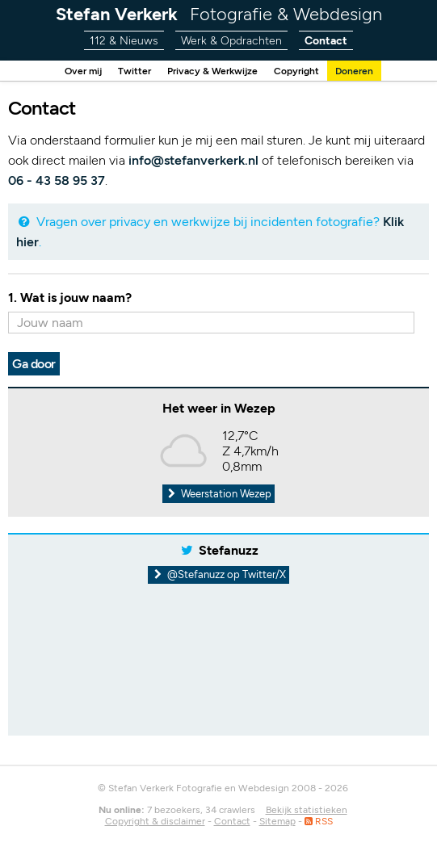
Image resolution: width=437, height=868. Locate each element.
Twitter (130, 71)
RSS (319, 821)
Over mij (76, 71)
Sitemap (277, 821)
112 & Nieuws (120, 41)
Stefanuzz (229, 550)
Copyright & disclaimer (155, 821)
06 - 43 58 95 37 (57, 180)
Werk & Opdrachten (231, 41)
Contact (330, 41)
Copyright (300, 71)
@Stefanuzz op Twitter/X (218, 574)
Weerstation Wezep (219, 494)
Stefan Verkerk (219, 14)
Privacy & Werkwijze (212, 71)
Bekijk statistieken (307, 810)
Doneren (361, 71)
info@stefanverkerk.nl (193, 160)
